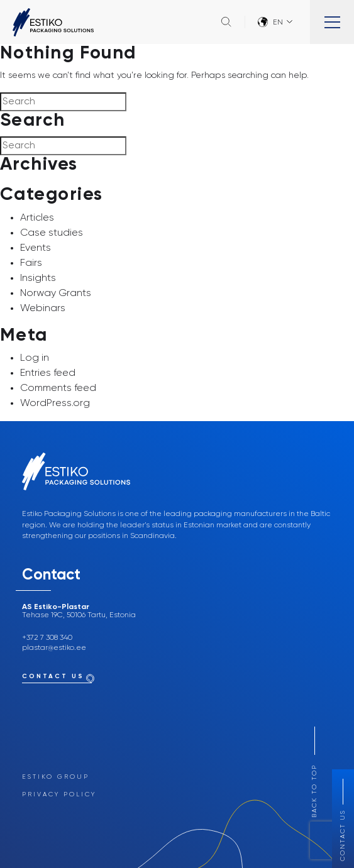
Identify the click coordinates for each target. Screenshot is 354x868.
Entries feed (48, 373)
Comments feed (58, 388)
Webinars (43, 309)
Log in (35, 358)
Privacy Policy (59, 794)
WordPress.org (55, 404)
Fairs (31, 263)
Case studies (52, 233)
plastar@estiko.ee (54, 648)
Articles (37, 218)
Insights (38, 278)
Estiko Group (56, 777)
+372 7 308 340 (47, 638)
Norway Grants (56, 294)
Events (36, 248)
